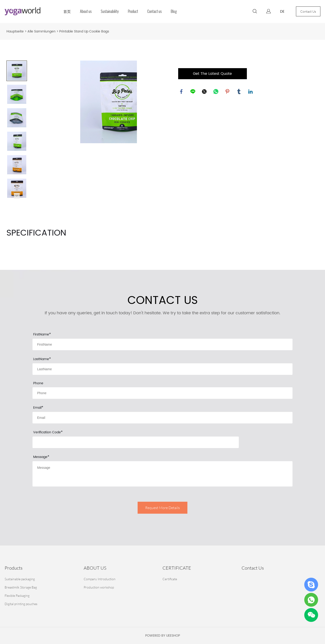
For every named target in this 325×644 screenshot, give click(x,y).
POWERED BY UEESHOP (163, 636)
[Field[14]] (162, 393)
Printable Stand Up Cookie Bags (84, 31)
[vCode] (136, 442)
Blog (174, 11)
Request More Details (162, 508)
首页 (67, 11)
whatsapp (216, 92)
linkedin (251, 92)
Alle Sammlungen (41, 31)
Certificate (170, 579)
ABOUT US (95, 568)
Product (133, 11)
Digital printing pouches (21, 604)
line (193, 92)
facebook (182, 92)
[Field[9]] (162, 344)
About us (86, 11)
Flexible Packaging (17, 596)
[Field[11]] (162, 418)
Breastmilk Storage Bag (21, 587)
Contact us (154, 11)
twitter (205, 92)
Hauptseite (15, 31)
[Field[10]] (162, 369)
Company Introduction (100, 579)
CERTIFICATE (177, 568)
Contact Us (308, 11)
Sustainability (110, 11)
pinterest (228, 92)
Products (14, 568)
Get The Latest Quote (212, 74)
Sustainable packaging (20, 579)
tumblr (239, 92)
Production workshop (99, 587)
